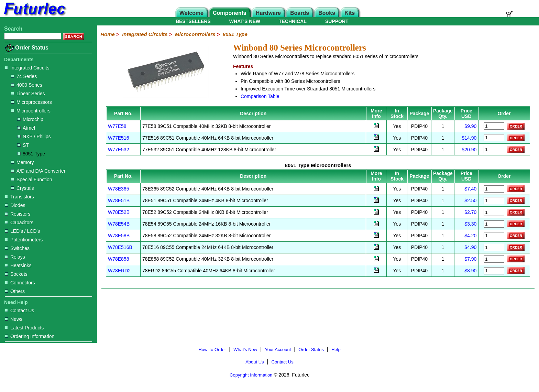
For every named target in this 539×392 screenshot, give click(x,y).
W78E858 (118, 259)
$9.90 (470, 126)
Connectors (20, 283)
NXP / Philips (34, 137)
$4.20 (470, 236)
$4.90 (470, 247)
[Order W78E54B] (494, 224)
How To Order (212, 350)
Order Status (32, 48)
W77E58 (117, 126)
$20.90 (469, 150)
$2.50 (470, 200)
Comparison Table (260, 96)
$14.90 (469, 138)
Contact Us (19, 311)
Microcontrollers (31, 111)
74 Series (24, 76)
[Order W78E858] (494, 259)
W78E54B (119, 224)
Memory (23, 162)
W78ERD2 (119, 271)
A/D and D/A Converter (38, 171)
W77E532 (118, 150)
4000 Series (27, 85)
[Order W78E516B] (494, 247)
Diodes (15, 205)
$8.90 (470, 271)
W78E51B (119, 200)
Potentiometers (24, 240)
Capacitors (19, 222)
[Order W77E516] (494, 138)
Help (336, 350)
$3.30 (470, 224)
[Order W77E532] (494, 149)
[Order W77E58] (494, 126)
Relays (15, 257)
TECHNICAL (293, 21)
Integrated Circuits (27, 68)
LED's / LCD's (22, 231)
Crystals (23, 188)
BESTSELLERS (193, 21)
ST (23, 145)
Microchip (30, 119)
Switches (17, 248)
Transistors (19, 197)
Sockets (16, 274)
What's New (245, 350)
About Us (255, 362)
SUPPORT (337, 21)
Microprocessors (31, 102)
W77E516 (118, 138)
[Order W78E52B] (494, 212)
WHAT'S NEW (245, 21)
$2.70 (470, 212)
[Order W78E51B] (494, 201)
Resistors (18, 214)
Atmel (26, 128)
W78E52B (119, 212)
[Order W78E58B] (494, 236)
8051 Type (31, 154)
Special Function (32, 179)
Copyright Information (251, 375)
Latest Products (24, 328)
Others (15, 291)
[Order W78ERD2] (494, 271)
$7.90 (470, 259)
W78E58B (119, 236)
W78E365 (118, 189)
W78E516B (120, 247)
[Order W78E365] (494, 189)
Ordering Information (30, 336)
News (14, 319)
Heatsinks (18, 265)
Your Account (278, 350)
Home (108, 34)
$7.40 (470, 189)
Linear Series (28, 94)
